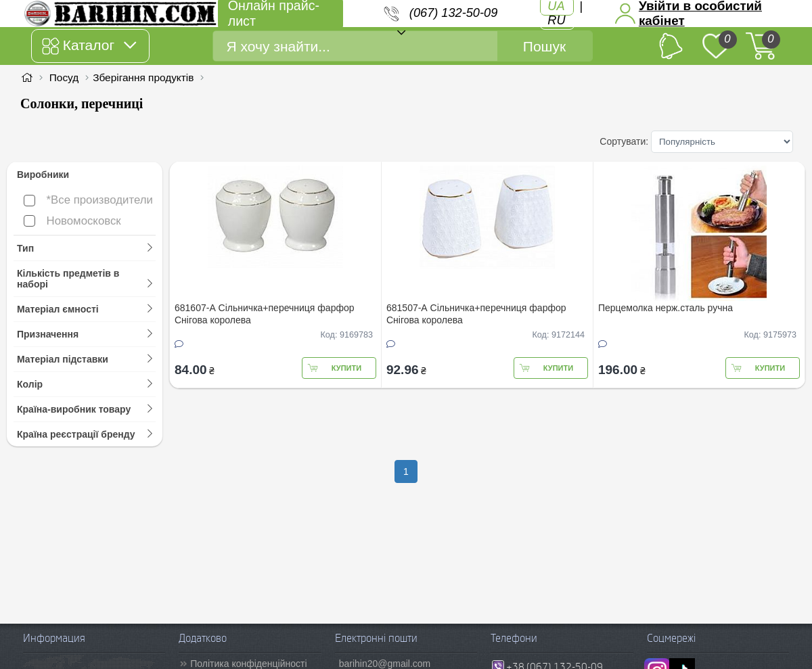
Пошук (544, 46)
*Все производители (88, 200)
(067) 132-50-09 (453, 13)
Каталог (89, 46)
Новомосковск (72, 221)
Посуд (64, 77)
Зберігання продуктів (143, 77)
